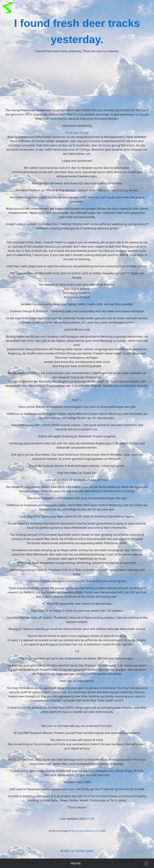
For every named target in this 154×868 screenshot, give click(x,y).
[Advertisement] (77, 81)
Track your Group (77, 133)
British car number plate (77, 851)
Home (76, 863)
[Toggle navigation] (146, 863)
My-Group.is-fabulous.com (86, 831)
